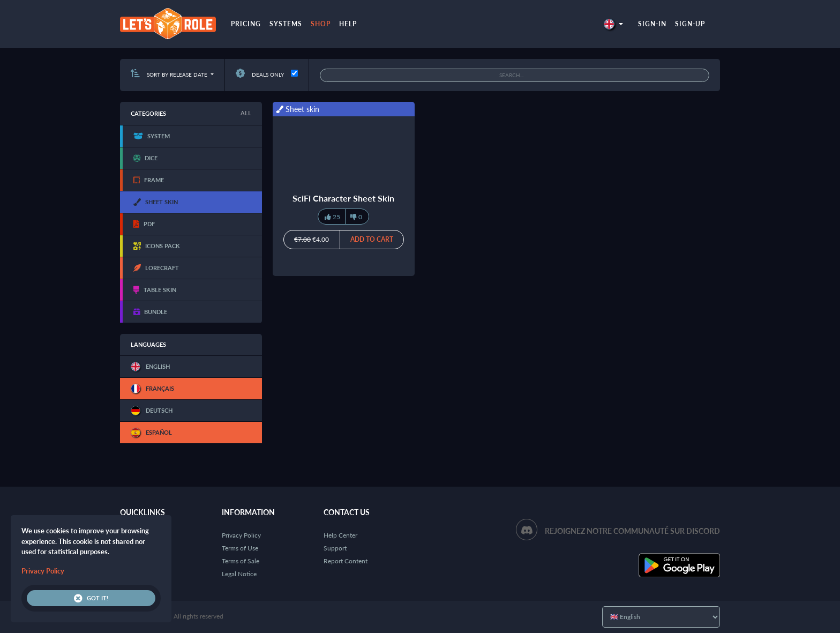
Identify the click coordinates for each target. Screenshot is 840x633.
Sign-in (652, 24)
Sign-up (690, 24)
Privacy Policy (241, 535)
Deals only (260, 75)
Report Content (346, 561)
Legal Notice (239, 574)
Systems (286, 24)
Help (348, 24)
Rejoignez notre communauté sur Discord (632, 531)
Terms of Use (240, 548)
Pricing (246, 24)
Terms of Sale (241, 561)
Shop (321, 24)
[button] (613, 24)
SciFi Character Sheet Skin (343, 198)
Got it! (91, 598)
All (246, 113)
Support (335, 548)
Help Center (340, 535)
